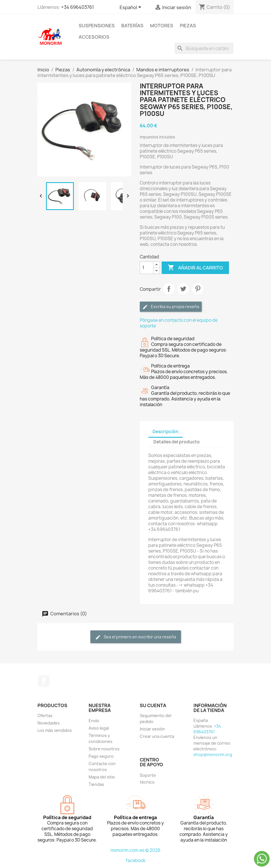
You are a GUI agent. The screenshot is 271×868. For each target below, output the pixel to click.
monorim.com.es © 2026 (135, 850)
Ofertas (45, 716)
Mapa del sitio (102, 777)
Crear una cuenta (157, 736)
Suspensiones (97, 26)
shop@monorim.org (213, 754)
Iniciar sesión (152, 729)
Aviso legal (99, 728)
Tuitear (183, 289)
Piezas (188, 26)
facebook (136, 860)
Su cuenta (153, 705)
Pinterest (198, 289)
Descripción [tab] (165, 432)
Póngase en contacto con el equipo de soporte (179, 323)
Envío (94, 721)
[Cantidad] (147, 268)
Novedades (49, 723)
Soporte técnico (148, 779)
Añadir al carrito (195, 268)
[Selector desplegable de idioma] (131, 8)
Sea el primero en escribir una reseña (136, 637)
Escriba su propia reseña (171, 307)
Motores (162, 26)
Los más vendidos (55, 730)
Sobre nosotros (104, 749)
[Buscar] (204, 48)
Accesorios (94, 37)
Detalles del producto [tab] (177, 442)
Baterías (132, 26)
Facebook (44, 681)
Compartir (169, 289)
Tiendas (96, 784)
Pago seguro (101, 756)
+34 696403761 (78, 7)
